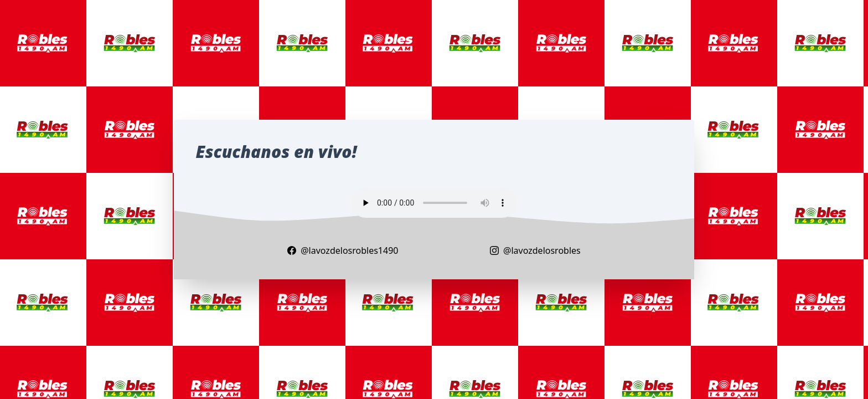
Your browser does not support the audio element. (434, 203)
